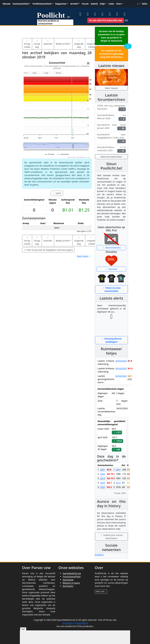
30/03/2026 (121, 361)
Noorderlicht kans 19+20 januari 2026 (111, 127)
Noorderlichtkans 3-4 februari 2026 (111, 117)
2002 (103, 474)
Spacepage (68, 580)
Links (111, 4)
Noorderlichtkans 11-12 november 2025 (111, 149)
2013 (103, 478)
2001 (103, 470)
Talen (143, 4)
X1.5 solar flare (111, 78)
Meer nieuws (111, 88)
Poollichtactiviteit (42, 4)
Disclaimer (67, 623)
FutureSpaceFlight (72, 576)
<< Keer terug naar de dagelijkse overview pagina (48, 250)
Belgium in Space (71, 583)
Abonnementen (111, 248)
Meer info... (101, 592)
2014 (118, 483)
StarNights (68, 586)
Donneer (111, 269)
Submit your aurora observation (111, 537)
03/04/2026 (121, 376)
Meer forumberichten (111, 157)
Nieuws (7, 4)
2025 (103, 483)
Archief (74, 4)
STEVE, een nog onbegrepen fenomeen (111, 108)
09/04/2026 (121, 368)
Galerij (94, 4)
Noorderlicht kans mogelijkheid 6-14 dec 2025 (111, 138)
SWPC (57, 193)
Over (119, 4)
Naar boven (84, 256)
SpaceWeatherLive (72, 573)
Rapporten (61, 4)
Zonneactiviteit (21, 4)
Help (102, 4)
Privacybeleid (81, 623)
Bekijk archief (62, 44)
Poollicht (99, 555)
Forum (85, 4)
